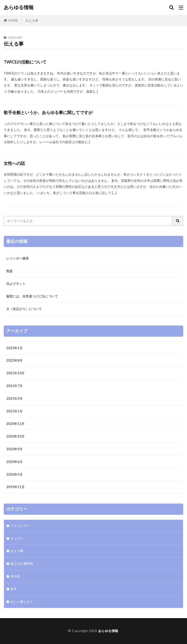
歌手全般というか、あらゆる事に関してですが (48, 113)
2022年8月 (14, 360)
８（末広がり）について (24, 309)
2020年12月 (15, 424)
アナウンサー (20, 526)
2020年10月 (15, 436)
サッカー (17, 538)
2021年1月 (14, 411)
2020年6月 (14, 462)
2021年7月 (14, 386)
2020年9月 (14, 449)
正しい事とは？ (22, 602)
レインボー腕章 (18, 258)
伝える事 (32, 20)
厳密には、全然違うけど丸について (32, 296)
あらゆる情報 (19, 7)
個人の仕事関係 (22, 564)
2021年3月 (14, 398)
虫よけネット (16, 283)
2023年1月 (14, 348)
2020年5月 (14, 474)
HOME (13, 20)
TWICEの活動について (25, 62)
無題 (9, 271)
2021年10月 (15, 373)
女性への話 (14, 163)
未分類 (15, 576)
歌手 (14, 589)
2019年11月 (15, 487)
